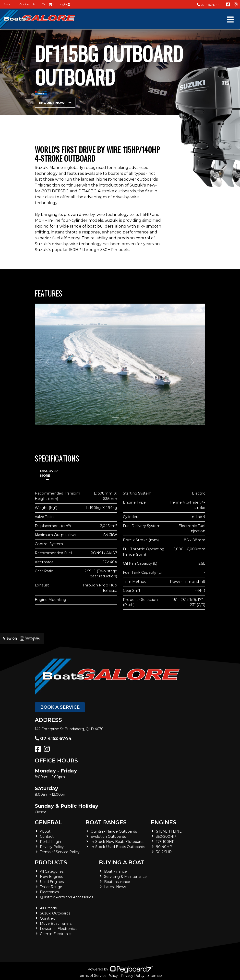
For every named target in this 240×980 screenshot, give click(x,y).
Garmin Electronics (56, 934)
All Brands (48, 908)
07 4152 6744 (208, 5)
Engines (164, 822)
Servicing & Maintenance (125, 877)
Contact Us (27, 4)
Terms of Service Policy (60, 852)
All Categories (52, 871)
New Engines (51, 877)
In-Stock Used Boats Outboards (118, 847)
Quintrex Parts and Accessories (66, 897)
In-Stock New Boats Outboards (117, 842)
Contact (47, 837)
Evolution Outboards (108, 837)
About (8, 4)
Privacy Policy (52, 847)
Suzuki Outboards (55, 913)
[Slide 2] (124, 418)
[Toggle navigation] (230, 20)
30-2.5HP (164, 852)
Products (51, 863)
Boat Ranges (106, 822)
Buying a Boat (122, 863)
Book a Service (60, 707)
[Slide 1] (116, 418)
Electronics (49, 892)
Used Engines (52, 882)
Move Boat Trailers (56, 924)
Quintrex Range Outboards (114, 831)
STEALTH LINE (169, 831)
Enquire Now (55, 103)
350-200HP (166, 837)
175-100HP (165, 842)
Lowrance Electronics (58, 929)
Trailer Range (51, 887)
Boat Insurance (117, 882)
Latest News (115, 887)
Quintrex (47, 918)
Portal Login (50, 842)
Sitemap (155, 976)
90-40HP (164, 847)
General (48, 822)
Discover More (49, 475)
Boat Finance (115, 871)
